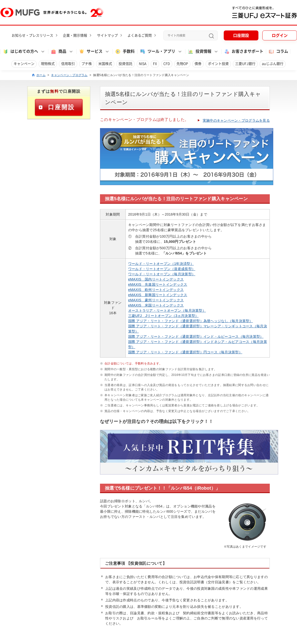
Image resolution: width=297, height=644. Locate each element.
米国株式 (105, 64)
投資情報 (199, 52)
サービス (91, 52)
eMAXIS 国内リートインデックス (156, 279)
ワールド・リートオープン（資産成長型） (162, 269)
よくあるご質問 (140, 35)
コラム (278, 52)
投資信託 (125, 64)
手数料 (125, 52)
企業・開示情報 (75, 35)
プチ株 (87, 64)
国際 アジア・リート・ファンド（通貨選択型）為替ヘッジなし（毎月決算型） (191, 321)
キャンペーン (24, 64)
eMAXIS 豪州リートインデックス (156, 300)
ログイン (280, 35)
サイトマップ (107, 35)
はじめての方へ (20, 52)
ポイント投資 (218, 64)
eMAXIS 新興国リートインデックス (158, 295)
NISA (143, 64)
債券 (198, 64)
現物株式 (48, 64)
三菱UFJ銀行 (245, 64)
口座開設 (241, 35)
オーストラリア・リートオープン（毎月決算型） (167, 310)
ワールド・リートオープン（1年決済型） (161, 264)
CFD (167, 64)
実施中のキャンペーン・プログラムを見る (236, 120)
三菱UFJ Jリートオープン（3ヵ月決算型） (163, 316)
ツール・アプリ (157, 52)
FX (155, 64)
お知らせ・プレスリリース (32, 35)
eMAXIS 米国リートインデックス (156, 305)
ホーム (41, 75)
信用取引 (68, 64)
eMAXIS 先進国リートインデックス (158, 284)
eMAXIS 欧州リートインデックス (156, 290)
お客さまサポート (244, 52)
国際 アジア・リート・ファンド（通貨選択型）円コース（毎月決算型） (185, 352)
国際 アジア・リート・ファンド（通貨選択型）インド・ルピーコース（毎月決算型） (196, 336)
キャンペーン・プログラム (69, 75)
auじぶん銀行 (273, 64)
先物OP (182, 64)
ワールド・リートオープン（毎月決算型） (162, 274)
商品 (58, 52)
